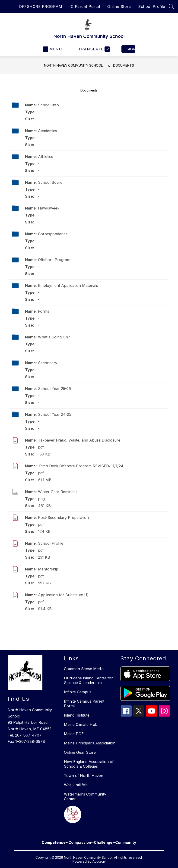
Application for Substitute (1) (63, 595)
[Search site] (172, 7)
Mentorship (48, 569)
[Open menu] (52, 49)
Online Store (119, 7)
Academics (48, 131)
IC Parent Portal (85, 7)
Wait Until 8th (76, 785)
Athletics (46, 157)
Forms (44, 311)
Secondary (48, 363)
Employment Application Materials (68, 285)
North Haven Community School (73, 65)
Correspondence (53, 234)
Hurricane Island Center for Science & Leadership (88, 680)
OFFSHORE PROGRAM (41, 7)
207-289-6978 (32, 741)
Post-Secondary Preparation (63, 518)
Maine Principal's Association (90, 743)
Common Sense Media (84, 669)
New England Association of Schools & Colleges (89, 764)
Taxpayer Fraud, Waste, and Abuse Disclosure (79, 440)
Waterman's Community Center (85, 796)
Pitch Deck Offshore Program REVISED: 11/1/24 (81, 466)
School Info (48, 105)
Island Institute (77, 715)
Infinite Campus (78, 692)
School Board (50, 182)
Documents (124, 65)
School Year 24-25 (55, 414)
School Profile (152, 7)
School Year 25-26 (54, 389)
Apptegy (99, 861)
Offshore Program (54, 260)
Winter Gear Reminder (58, 492)
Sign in (131, 49)
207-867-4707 (28, 735)
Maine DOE (74, 734)
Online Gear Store (80, 752)
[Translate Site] (94, 49)
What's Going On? (54, 337)
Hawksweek (49, 208)
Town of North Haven (84, 776)
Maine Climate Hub (81, 724)
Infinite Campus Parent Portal (84, 704)
